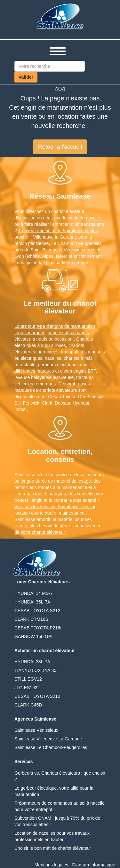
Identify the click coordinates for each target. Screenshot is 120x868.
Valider (26, 77)
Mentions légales (51, 865)
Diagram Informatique (94, 865)
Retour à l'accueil (60, 147)
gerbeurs (47, 365)
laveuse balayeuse (33, 377)
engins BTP (85, 371)
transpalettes (74, 352)
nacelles (53, 358)
